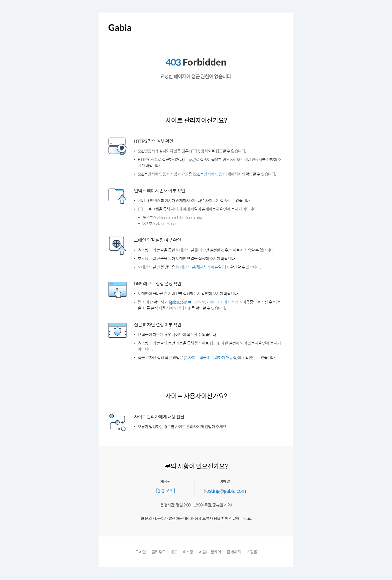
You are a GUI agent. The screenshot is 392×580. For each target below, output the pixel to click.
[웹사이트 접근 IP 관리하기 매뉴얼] (210, 358)
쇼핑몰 (252, 552)
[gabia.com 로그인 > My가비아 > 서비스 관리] (204, 302)
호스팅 (188, 552)
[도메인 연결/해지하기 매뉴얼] (199, 267)
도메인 (140, 552)
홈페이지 (234, 552)
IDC (174, 552)
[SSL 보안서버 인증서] (210, 174)
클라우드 (158, 552)
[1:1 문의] (165, 491)
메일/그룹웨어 (210, 552)
